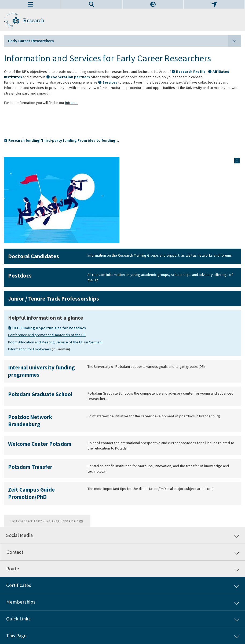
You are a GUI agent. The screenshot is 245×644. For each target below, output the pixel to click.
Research (34, 20)
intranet (72, 103)
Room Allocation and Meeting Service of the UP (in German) (55, 342)
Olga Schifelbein (65, 521)
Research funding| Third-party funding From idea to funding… (62, 140)
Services (110, 82)
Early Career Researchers (125, 41)
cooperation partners (70, 77)
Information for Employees (30, 349)
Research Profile (191, 72)
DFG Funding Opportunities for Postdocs (49, 328)
